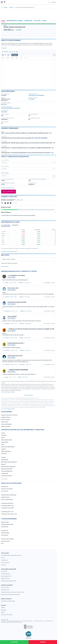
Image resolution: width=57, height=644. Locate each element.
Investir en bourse (5, 541)
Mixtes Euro (4, 104)
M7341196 (7, 364)
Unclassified (4, 112)
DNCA (3, 444)
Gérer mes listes (5, 267)
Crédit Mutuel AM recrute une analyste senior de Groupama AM (17, 138)
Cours (3, 21)
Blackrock (3, 464)
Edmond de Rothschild (7, 469)
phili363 (20, 377)
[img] (16, 203)
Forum (44, 21)
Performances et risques (15, 21)
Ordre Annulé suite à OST (15, 356)
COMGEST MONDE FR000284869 (18, 370)
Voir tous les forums (28, 395)
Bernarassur (8, 311)
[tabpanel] (28, 238)
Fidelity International (6, 451)
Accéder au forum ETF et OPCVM (9, 415)
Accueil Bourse (5, 487)
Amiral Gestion (5, 460)
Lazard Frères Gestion (6, 476)
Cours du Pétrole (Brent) (7, 499)
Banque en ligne (5, 522)
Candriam (3, 449)
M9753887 (7, 350)
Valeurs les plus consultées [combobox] (9, 259)
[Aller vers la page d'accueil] (4, 2)
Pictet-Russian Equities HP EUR (17, 302)
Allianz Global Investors (7, 440)
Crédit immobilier (5, 533)
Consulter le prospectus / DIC (8, 188)
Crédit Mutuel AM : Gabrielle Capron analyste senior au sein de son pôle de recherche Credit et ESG (27, 143)
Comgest (3, 457)
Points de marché (5, 420)
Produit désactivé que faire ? (16, 343)
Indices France (5, 422)
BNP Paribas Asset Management (9, 462)
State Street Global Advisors (8, 447)
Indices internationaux (6, 424)
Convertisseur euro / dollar (7, 508)
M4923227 (22, 324)
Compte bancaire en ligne (7, 524)
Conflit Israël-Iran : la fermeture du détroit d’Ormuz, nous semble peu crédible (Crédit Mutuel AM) (26, 148)
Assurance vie (5, 531)
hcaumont (7, 338)
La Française (32, 99)
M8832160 (23, 311)
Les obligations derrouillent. (17, 275)
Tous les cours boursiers (7, 489)
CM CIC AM (4, 454)
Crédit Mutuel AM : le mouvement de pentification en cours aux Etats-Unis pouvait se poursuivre (26, 153)
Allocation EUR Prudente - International (10, 108)
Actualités (37, 21)
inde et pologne (12, 316)
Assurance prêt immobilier (7, 539)
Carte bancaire (5, 527)
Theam (3, 438)
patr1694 (7, 297)
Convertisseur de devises (7, 503)
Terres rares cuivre (13, 288)
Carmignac (4, 435)
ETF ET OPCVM (11, 277)
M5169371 (21, 283)
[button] (2, 2)
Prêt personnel (5, 535)
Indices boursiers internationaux (9, 495)
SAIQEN (21, 297)
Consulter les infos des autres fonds (9, 251)
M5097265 (7, 324)
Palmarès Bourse (5, 497)
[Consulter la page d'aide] (50, 2)
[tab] (6, 226)
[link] (11, 555)
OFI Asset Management (7, 471)
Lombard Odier (5, 442)
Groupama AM (5, 473)
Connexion (53, 2)
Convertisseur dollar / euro (7, 506)
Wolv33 (7, 283)
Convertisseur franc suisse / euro (9, 514)
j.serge (7, 377)
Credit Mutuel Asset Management (36, 95)
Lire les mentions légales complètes (8, 392)
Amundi (3, 433)
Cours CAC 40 (5, 491)
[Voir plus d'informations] (56, 157)
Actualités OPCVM (6, 417)
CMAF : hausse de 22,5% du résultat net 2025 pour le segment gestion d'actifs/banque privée (25, 133)
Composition (28, 21)
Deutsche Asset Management (8, 467)
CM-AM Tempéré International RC (14, 27)
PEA (2, 543)
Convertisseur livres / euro (7, 512)
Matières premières (6, 426)
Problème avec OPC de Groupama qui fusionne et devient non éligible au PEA (31, 329)
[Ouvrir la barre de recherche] (48, 2)
